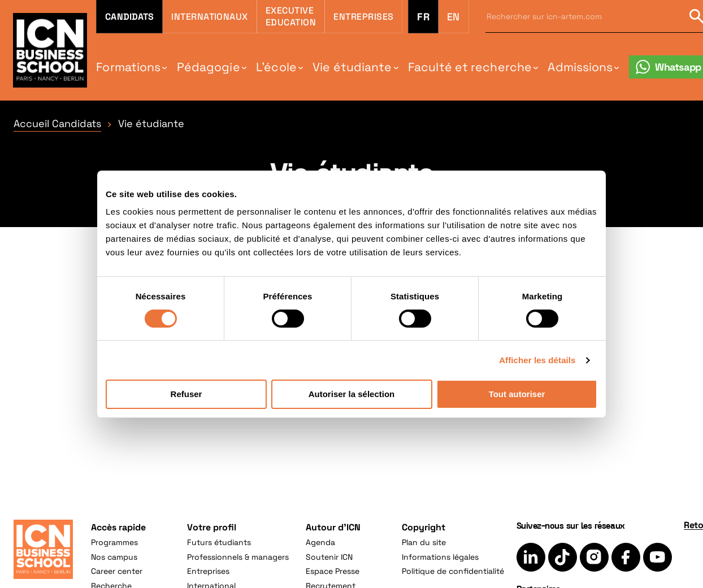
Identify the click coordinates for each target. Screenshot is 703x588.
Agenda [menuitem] (320, 542)
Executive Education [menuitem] (291, 16)
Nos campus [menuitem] (114, 557)
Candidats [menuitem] (129, 17)
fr (423, 17)
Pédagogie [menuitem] (209, 67)
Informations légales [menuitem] (440, 557)
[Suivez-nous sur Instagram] (594, 557)
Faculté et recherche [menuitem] (470, 67)
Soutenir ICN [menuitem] (329, 557)
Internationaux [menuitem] (210, 17)
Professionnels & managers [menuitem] (238, 557)
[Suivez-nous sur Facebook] (626, 557)
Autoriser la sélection (352, 394)
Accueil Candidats (57, 123)
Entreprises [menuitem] (363, 17)
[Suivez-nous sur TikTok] (563, 557)
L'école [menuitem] (276, 67)
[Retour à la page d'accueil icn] (50, 50)
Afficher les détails (537, 360)
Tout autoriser (517, 394)
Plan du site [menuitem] (424, 542)
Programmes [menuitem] (114, 542)
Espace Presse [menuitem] (333, 571)
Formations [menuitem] (128, 67)
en (454, 17)
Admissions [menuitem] (580, 67)
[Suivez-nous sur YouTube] (658, 557)
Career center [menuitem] (117, 571)
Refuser (186, 394)
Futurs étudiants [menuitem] (219, 542)
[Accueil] (43, 549)
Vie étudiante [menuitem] (352, 67)
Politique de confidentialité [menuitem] (453, 571)
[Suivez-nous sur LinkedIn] (531, 557)
